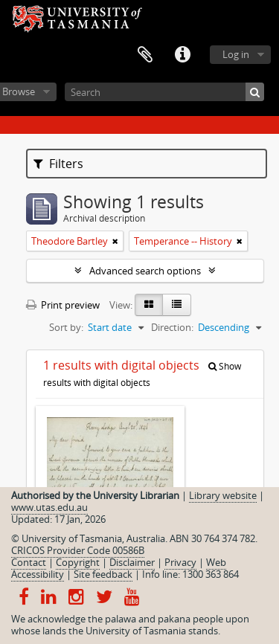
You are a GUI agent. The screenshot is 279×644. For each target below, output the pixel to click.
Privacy (180, 562)
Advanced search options (145, 271)
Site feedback (103, 574)
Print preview (63, 305)
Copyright (78, 562)
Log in (236, 54)
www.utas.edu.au (49, 507)
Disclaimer (132, 562)
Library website (223, 495)
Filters (58, 164)
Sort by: (66, 327)
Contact (29, 562)
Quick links (182, 55)
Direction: (172, 327)
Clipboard (145, 55)
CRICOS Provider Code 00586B (78, 550)
